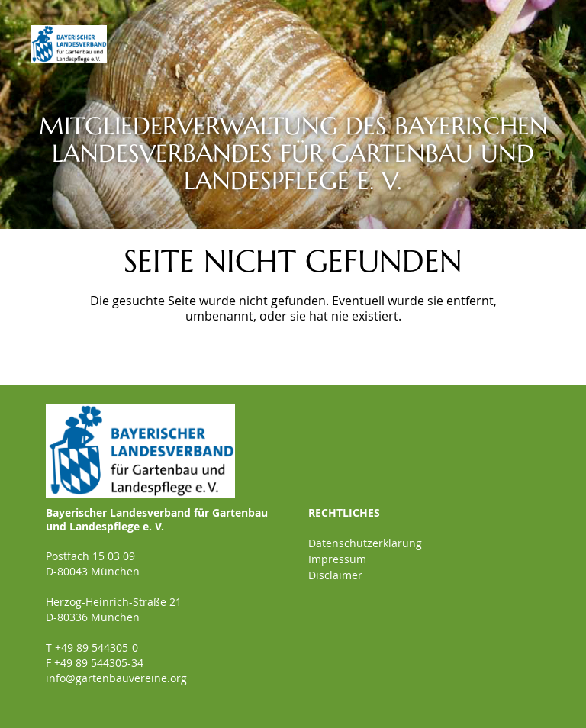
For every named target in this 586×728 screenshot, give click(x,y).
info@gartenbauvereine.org (116, 678)
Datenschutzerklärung (365, 543)
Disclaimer (335, 575)
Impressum (337, 559)
